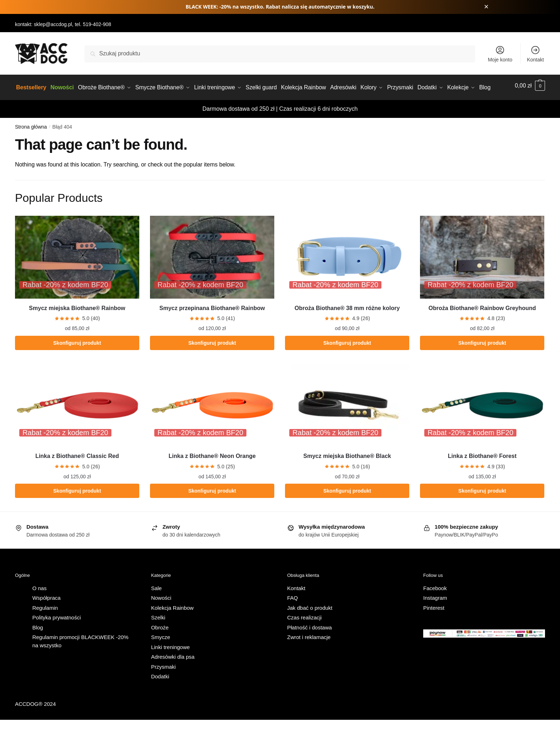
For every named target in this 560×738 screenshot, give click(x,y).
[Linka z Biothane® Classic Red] (77, 423)
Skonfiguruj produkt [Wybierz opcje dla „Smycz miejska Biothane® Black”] (347, 509)
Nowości (161, 616)
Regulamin (45, 626)
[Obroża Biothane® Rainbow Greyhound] (482, 275)
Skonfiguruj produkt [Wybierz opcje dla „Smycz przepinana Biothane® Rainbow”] (212, 361)
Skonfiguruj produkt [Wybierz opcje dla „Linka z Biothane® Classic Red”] (77, 509)
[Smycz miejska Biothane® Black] (347, 423)
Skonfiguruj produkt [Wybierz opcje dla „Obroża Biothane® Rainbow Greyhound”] (482, 361)
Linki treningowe (170, 665)
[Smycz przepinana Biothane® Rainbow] (212, 275)
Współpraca (46, 616)
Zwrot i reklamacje (309, 655)
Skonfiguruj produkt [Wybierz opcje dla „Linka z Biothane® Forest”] (482, 509)
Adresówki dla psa (173, 675)
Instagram (435, 616)
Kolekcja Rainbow (172, 626)
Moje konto (500, 54)
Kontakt (535, 54)
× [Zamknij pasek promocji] (486, 7)
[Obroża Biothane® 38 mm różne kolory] (347, 275)
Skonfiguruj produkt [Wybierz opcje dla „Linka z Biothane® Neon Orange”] (212, 509)
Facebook (435, 606)
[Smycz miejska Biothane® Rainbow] (77, 275)
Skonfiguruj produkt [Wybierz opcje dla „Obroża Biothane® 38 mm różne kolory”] (347, 361)
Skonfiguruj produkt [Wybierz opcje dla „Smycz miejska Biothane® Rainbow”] (77, 361)
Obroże (160, 645)
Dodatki (160, 695)
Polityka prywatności (56, 636)
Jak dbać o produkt (310, 626)
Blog (37, 645)
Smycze (161, 655)
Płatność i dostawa (309, 645)
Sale (156, 606)
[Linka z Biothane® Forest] (482, 423)
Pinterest (434, 626)
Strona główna (31, 145)
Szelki (158, 636)
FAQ (292, 616)
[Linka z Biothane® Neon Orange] (212, 423)
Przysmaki (163, 685)
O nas (39, 606)
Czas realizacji (304, 636)
